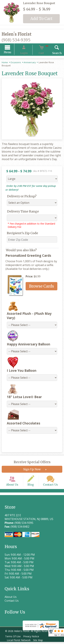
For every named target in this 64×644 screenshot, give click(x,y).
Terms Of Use (14, 638)
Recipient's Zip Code (20, 234)
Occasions (16, 63)
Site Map (40, 642)
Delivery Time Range (20, 212)
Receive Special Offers (32, 459)
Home (5, 63)
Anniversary (30, 63)
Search (52, 54)
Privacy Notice (34, 638)
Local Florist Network (20, 642)
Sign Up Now (32, 467)
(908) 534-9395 (16, 40)
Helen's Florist (17, 34)
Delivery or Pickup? (19, 197)
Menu (12, 53)
